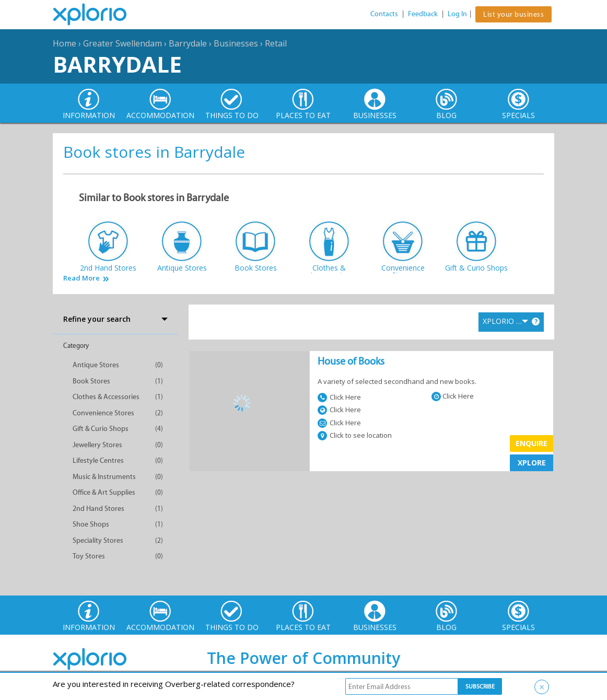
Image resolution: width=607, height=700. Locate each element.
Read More (81, 278)
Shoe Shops (91, 524)
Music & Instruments (104, 477)
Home (65, 43)
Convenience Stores (103, 413)
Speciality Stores (98, 540)
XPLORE (532, 463)
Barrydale (188, 43)
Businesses (236, 43)
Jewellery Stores (97, 445)
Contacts (384, 14)
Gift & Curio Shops (101, 429)
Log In (457, 14)
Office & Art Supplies (104, 492)
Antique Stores (96, 365)
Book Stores (91, 381)
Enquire (532, 443)
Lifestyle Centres (98, 460)
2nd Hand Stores (98, 509)
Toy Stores (89, 556)
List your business (513, 14)
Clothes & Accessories (106, 397)
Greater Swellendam (122, 43)
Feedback (423, 14)
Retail (276, 43)
